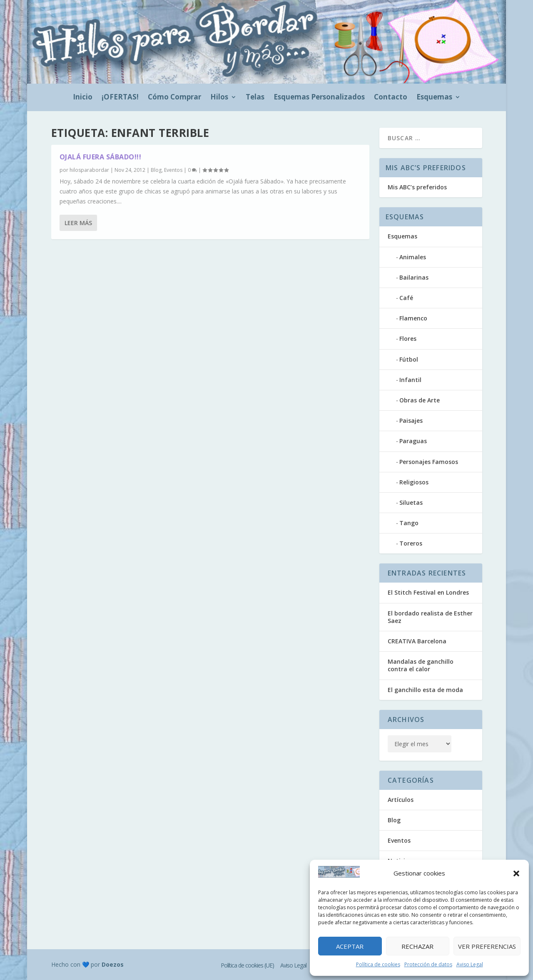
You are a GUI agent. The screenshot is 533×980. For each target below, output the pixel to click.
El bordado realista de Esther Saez (430, 617)
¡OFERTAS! (120, 98)
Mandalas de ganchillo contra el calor (421, 665)
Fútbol (409, 359)
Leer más (78, 252)
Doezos (113, 964)
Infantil (410, 380)
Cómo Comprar (174, 98)
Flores (408, 339)
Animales (413, 257)
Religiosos (414, 482)
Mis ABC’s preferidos (417, 187)
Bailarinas (414, 277)
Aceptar (350, 946)
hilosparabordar (89, 170)
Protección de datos (428, 964)
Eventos (173, 170)
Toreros (411, 543)
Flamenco (413, 318)
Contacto (391, 98)
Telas (255, 98)
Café (406, 298)
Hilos (219, 98)
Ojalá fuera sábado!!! (101, 157)
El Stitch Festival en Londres (428, 592)
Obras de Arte (420, 400)
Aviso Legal (470, 964)
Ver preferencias (487, 946)
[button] (516, 873)
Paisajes (411, 421)
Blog (156, 170)
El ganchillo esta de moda (425, 690)
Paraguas (413, 441)
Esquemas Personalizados (319, 98)
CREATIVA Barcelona (417, 641)
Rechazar (417, 946)
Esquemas (434, 98)
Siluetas (411, 502)
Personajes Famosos (429, 462)
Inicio (83, 98)
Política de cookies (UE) (247, 965)
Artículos (401, 800)
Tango (409, 523)
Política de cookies (378, 964)
